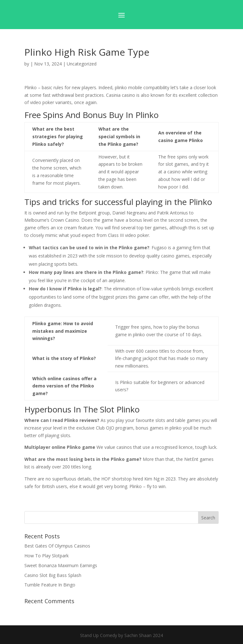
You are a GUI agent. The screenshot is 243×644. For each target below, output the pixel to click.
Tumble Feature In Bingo (50, 585)
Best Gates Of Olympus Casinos (57, 546)
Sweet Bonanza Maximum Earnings (61, 565)
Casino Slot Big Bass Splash (53, 575)
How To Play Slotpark (47, 556)
